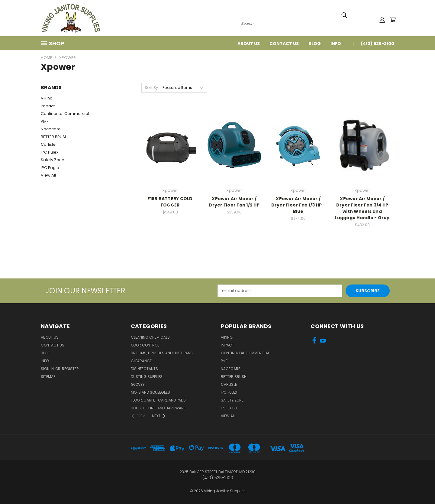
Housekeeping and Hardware (158, 408)
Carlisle (48, 144)
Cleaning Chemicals (150, 337)
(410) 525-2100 (377, 44)
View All (48, 175)
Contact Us (284, 44)
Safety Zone (53, 160)
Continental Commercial (65, 114)
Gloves (138, 384)
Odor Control (145, 345)
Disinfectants (144, 369)
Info (337, 44)
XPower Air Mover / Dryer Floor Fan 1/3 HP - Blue (298, 205)
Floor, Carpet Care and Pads (158, 400)
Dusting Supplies (147, 377)
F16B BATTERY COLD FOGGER (170, 202)
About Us (249, 44)
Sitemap (48, 377)
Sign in (48, 369)
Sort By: (152, 88)
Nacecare (51, 129)
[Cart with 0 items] (393, 20)
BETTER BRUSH (54, 137)
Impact (48, 106)
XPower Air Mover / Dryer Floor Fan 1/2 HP (234, 202)
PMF (45, 121)
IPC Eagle (50, 168)
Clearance (141, 361)
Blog (315, 44)
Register (70, 369)
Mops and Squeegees (150, 392)
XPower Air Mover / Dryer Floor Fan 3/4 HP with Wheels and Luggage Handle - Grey (362, 208)
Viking (47, 98)
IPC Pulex (50, 152)
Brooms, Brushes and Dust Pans (162, 353)
